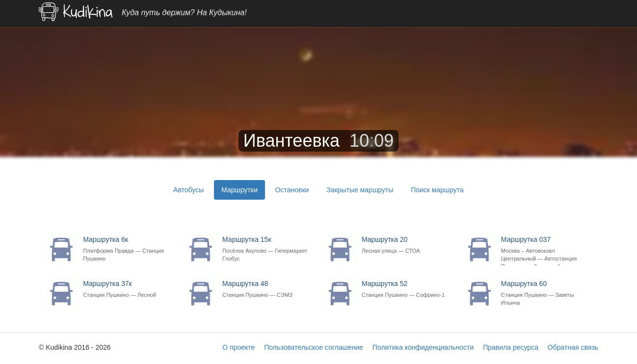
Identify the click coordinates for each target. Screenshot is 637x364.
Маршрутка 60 (546, 293)
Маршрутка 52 (407, 289)
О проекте (239, 347)
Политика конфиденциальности (423, 347)
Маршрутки (239, 190)
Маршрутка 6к (128, 249)
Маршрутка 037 (546, 251)
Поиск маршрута (437, 190)
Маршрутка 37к (128, 289)
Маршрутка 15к (267, 249)
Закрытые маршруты (360, 190)
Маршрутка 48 (267, 289)
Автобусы (188, 190)
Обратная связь (573, 347)
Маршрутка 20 (407, 245)
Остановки (292, 190)
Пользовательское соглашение (314, 347)
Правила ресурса (511, 347)
